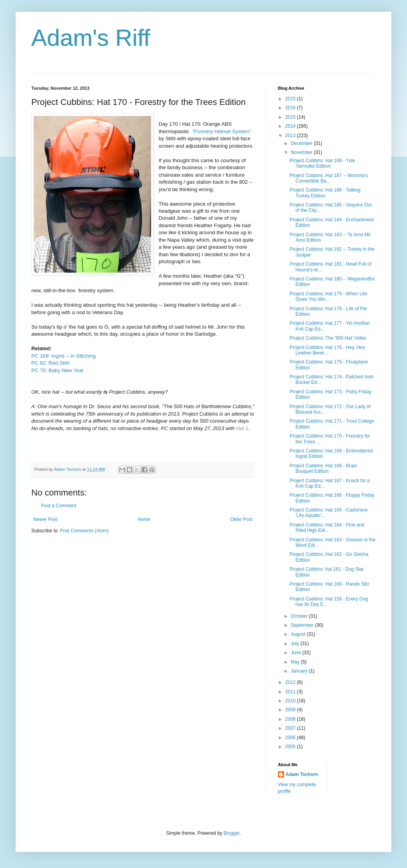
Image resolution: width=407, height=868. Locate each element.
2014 (291, 126)
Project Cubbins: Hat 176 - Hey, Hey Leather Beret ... (327, 350)
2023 (291, 99)
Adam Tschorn (302, 774)
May (296, 662)
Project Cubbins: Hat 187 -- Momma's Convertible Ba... (329, 178)
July (296, 644)
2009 (291, 710)
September (303, 625)
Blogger (231, 833)
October (300, 616)
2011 (291, 692)
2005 (291, 747)
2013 (291, 136)
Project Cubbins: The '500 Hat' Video (328, 338)
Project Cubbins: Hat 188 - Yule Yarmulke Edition (322, 163)
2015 (291, 117)
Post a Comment (59, 506)
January (300, 671)
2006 (291, 738)
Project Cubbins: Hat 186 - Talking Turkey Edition (325, 193)
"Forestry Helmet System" (221, 131)
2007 (291, 728)
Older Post (241, 519)
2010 (291, 701)
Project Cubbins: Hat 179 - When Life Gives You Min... (328, 297)
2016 (291, 108)
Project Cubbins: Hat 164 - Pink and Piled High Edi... (327, 528)
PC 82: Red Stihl (50, 363)
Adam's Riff (91, 38)
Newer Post (45, 519)
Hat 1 (242, 428)
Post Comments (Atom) (84, 531)
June (296, 653)
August (299, 634)
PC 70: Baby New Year (58, 370)
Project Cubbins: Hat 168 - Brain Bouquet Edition (323, 468)
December (302, 143)
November (302, 152)
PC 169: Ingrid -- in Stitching (64, 356)
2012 (291, 682)
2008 (291, 719)
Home (144, 519)
